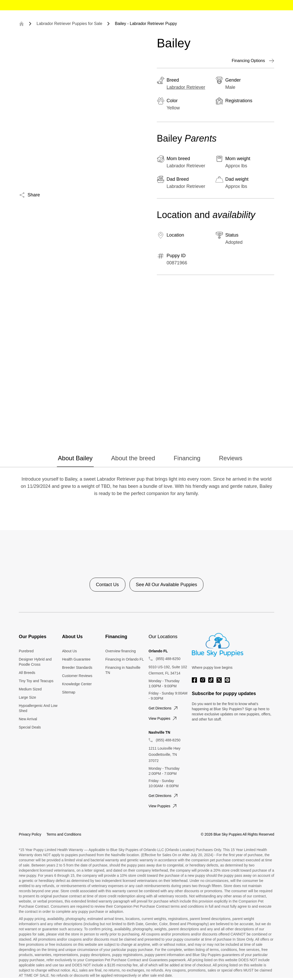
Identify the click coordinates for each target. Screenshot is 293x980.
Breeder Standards (77, 667)
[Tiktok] (211, 680)
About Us (70, 651)
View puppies (163, 718)
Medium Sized (30, 689)
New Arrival (28, 719)
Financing (187, 458)
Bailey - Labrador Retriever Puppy (146, 24)
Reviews (231, 458)
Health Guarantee (76, 659)
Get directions (164, 708)
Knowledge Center (77, 684)
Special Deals (30, 727)
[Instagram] (203, 680)
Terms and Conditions (64, 834)
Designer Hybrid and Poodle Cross (35, 662)
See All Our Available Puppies (167, 585)
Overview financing (120, 651)
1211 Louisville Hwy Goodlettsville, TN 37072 (165, 754)
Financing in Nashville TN (123, 670)
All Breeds (27, 673)
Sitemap (69, 692)
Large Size (27, 697)
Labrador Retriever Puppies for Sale (69, 24)
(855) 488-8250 (168, 659)
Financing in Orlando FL (124, 659)
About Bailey (75, 458)
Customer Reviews (77, 676)
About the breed (133, 458)
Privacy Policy (30, 834)
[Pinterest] (227, 680)
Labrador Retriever (186, 87)
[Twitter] (219, 680)
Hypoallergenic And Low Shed (38, 708)
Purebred (26, 651)
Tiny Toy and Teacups (36, 681)
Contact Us (107, 585)
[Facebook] (194, 680)
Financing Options (253, 61)
